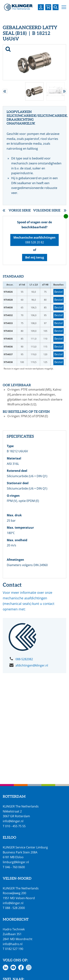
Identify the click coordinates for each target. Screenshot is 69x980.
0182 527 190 (14, 949)
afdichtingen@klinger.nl (32, 665)
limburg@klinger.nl (16, 862)
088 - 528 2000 (15, 908)
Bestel (59, 292)
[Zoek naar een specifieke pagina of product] (56, 7)
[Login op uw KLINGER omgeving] (41, 7)
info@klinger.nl (13, 821)
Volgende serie (47, 211)
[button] (64, 7)
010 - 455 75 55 (15, 826)
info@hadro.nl (13, 944)
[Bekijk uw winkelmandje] (48, 7)
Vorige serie (20, 211)
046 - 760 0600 (15, 867)
